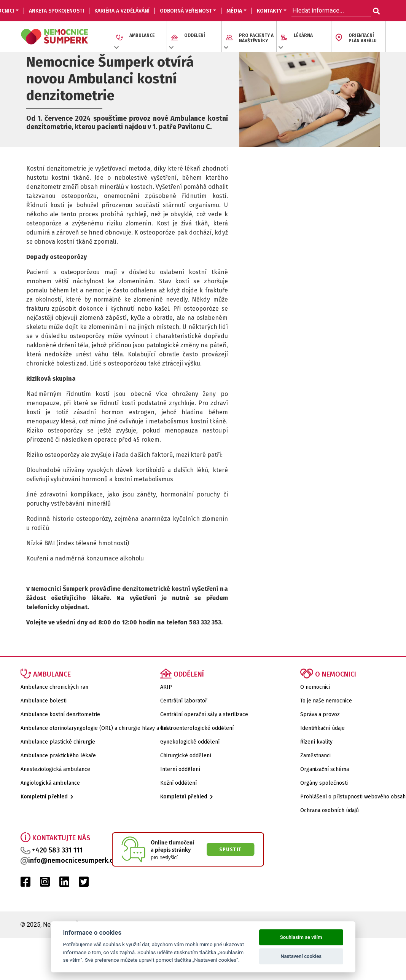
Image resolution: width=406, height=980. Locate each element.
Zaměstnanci (315, 756)
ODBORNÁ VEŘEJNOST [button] (186, 11)
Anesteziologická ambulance (55, 769)
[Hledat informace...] (376, 11)
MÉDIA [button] (234, 11)
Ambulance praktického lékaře (58, 756)
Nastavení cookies (301, 956)
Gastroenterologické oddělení (197, 728)
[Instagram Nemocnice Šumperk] (45, 884)
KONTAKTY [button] (269, 11)
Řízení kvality (316, 742)
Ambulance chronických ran (54, 687)
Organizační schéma (325, 769)
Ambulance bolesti (44, 701)
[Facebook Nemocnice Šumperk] (25, 884)
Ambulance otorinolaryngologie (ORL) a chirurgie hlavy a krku (96, 728)
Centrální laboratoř (184, 701)
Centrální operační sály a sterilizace (204, 714)
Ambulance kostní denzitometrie (60, 714)
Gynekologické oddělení (190, 742)
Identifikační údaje (322, 728)
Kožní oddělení (178, 783)
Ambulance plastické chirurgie (58, 742)
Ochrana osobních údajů (330, 810)
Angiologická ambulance (50, 783)
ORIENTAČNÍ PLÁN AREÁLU (363, 38)
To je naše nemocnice (326, 701)
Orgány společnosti (324, 783)
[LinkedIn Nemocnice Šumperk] (64, 884)
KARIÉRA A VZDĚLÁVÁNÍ (122, 11)
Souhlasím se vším (301, 937)
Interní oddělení (180, 769)
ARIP (166, 687)
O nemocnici (315, 687)
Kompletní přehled (47, 797)
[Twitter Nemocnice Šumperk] (84, 884)
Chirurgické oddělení (186, 756)
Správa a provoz (320, 714)
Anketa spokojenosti (57, 11)
